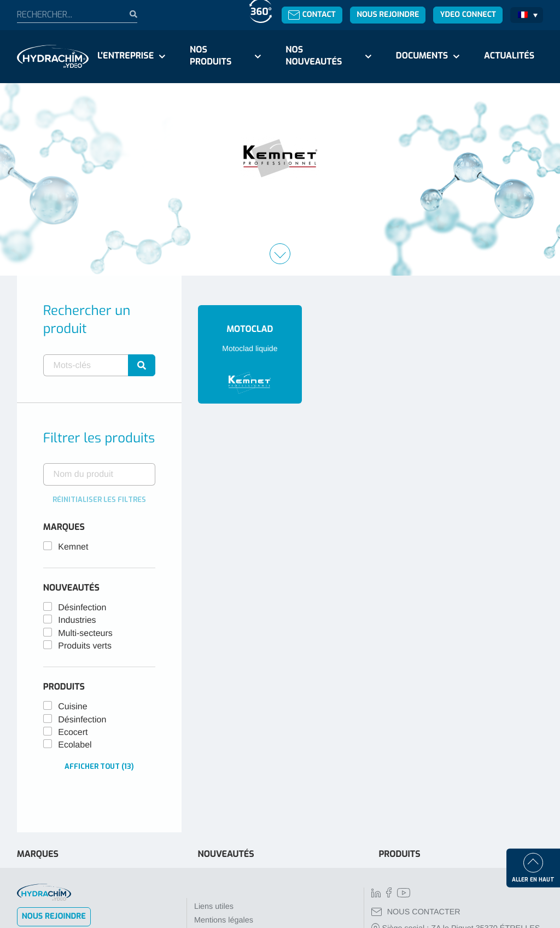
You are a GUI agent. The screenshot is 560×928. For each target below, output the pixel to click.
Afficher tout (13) (99, 766)
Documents (422, 56)
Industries (77, 620)
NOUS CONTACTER (416, 912)
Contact (312, 14)
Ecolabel (75, 745)
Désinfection (82, 608)
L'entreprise (126, 56)
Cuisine (72, 707)
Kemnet (73, 547)
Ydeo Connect (468, 14)
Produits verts (85, 646)
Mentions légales (224, 920)
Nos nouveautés (314, 56)
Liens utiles (214, 907)
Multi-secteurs (85, 634)
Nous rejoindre (388, 14)
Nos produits (211, 56)
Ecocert (73, 733)
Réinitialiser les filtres (99, 500)
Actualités (509, 56)
